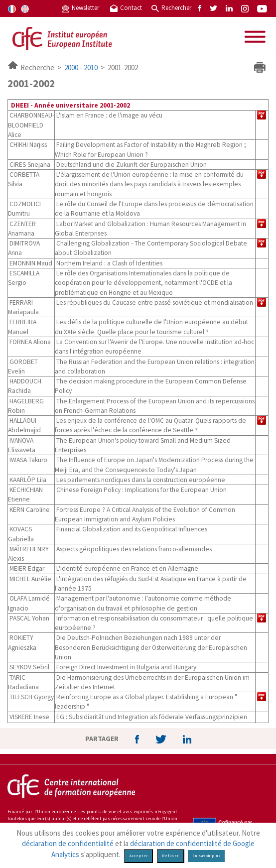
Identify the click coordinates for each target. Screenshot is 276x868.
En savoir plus (207, 856)
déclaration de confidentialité (68, 843)
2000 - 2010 (81, 67)
